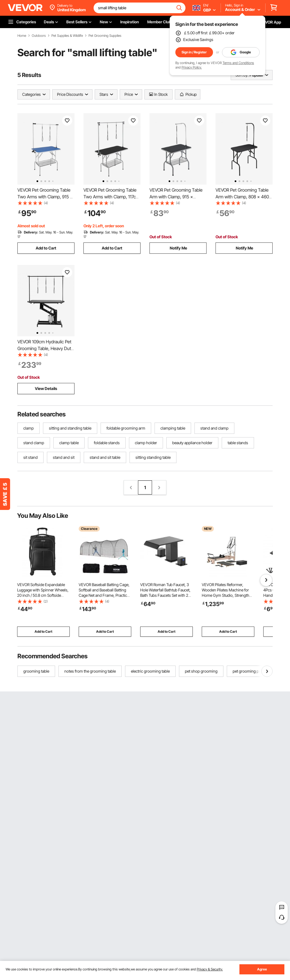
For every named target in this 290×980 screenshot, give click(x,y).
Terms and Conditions (238, 63)
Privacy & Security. (210, 969)
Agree (262, 969)
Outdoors (39, 36)
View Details (46, 388)
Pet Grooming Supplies (105, 36)
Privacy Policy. (192, 67)
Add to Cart (46, 248)
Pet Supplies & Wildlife (67, 36)
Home (22, 36)
